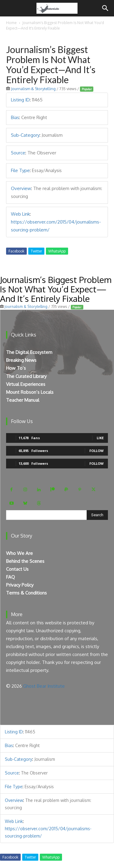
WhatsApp (57, 251)
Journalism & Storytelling (33, 89)
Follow (97, 451)
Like (100, 438)
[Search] (105, 8)
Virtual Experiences (26, 384)
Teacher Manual (23, 400)
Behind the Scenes (25, 561)
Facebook (16, 251)
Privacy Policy (20, 585)
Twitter (36, 251)
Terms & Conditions (26, 593)
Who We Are (19, 553)
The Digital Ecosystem (29, 352)
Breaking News (21, 360)
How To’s (16, 368)
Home (11, 23)
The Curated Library (26, 376)
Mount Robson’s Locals (30, 392)
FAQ (10, 577)
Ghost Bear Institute (44, 686)
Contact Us (17, 569)
